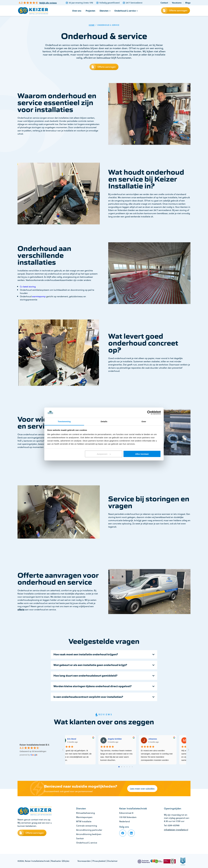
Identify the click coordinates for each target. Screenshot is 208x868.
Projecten (90, 11)
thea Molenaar (81, 739)
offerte (21, 609)
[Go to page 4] (130, 767)
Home (92, 25)
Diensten (104, 11)
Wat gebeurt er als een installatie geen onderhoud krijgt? (90, 665)
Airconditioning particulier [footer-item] (89, 830)
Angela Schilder (163, 739)
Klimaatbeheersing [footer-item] (85, 813)
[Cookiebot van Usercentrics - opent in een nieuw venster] (149, 413)
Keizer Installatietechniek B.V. (35, 745)
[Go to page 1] (122, 767)
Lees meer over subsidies (142, 789)
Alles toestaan (142, 454)
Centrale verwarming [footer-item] (87, 826)
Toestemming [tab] (64, 421)
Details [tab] (104, 421)
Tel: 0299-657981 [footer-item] (172, 825)
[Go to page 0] (119, 767)
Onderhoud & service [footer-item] (87, 843)
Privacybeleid (99, 861)
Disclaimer (112, 861)
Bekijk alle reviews (48, 3)
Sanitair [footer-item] (80, 838)
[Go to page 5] (132, 767)
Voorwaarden (84, 861)
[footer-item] (123, 833)
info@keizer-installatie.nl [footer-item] (176, 830)
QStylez (65, 861)
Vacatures (177, 3)
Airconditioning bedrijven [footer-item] (89, 834)
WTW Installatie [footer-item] (84, 821)
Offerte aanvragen (178, 10)
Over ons (77, 11)
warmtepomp (39, 296)
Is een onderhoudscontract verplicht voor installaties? (88, 697)
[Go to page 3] (127, 767)
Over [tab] (144, 421)
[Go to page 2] (124, 767)
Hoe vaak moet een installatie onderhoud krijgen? (86, 654)
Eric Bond (120, 739)
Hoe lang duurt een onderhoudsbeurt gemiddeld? (85, 676)
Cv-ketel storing (28, 287)
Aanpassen (104, 454)
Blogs (188, 3)
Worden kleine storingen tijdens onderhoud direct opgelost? (93, 686)
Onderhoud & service (125, 11)
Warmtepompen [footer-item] (84, 817)
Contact (164, 3)
